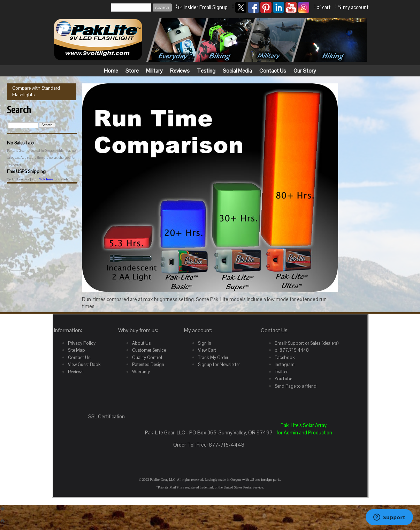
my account (356, 7)
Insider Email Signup (206, 7)
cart (326, 7)
